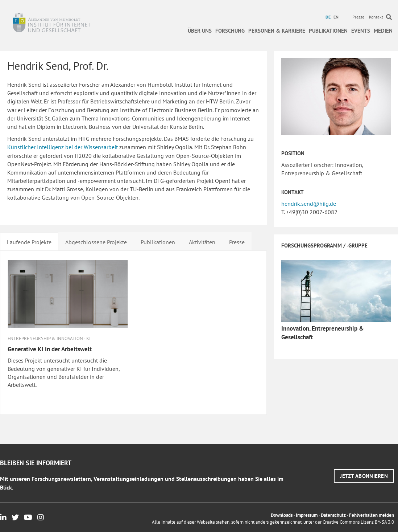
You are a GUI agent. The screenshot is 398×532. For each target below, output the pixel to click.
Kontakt (376, 17)
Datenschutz (333, 515)
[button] (364, 476)
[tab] (29, 241)
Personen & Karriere (277, 31)
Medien (383, 31)
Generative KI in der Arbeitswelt (50, 349)
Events (361, 31)
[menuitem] (329, 17)
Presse (358, 17)
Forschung (230, 31)
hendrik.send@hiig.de (309, 204)
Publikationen (328, 31)
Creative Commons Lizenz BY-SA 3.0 (358, 522)
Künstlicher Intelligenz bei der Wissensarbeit (63, 147)
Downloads (282, 515)
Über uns (200, 31)
